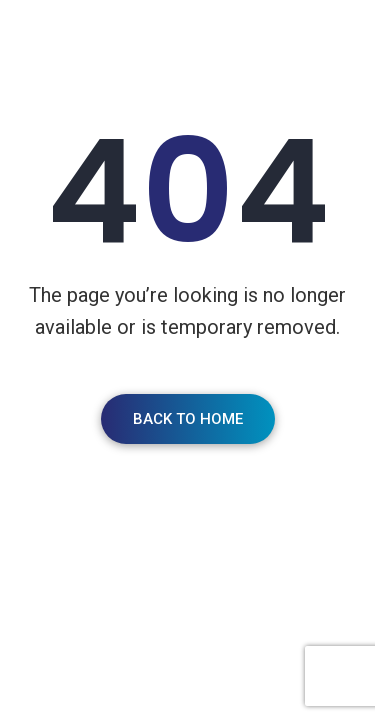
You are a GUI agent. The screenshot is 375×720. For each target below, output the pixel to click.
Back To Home (188, 419)
